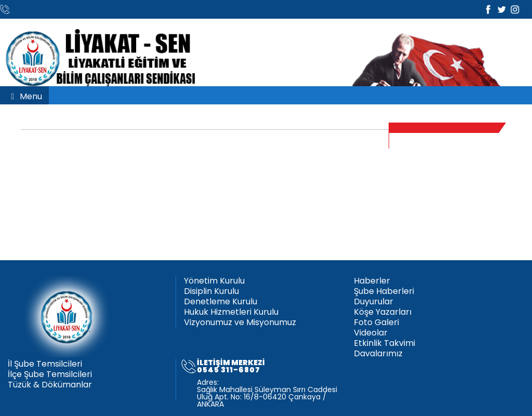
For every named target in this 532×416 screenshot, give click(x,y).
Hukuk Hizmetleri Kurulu (231, 312)
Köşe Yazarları (383, 312)
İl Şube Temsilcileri (45, 364)
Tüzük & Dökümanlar (50, 385)
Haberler (372, 281)
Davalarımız (378, 354)
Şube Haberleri (384, 291)
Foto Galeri (376, 323)
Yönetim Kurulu (214, 281)
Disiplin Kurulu (211, 291)
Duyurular (374, 302)
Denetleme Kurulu (221, 302)
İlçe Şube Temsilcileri (50, 374)
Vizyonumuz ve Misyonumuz (240, 323)
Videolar (371, 333)
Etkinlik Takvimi (384, 343)
